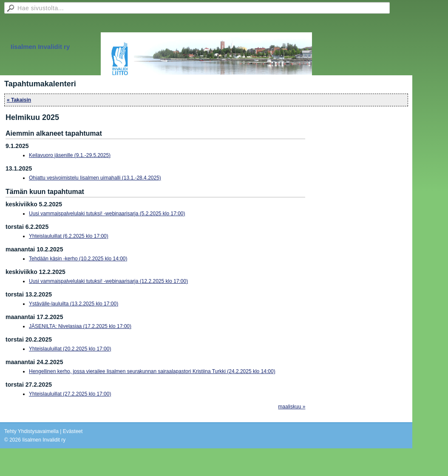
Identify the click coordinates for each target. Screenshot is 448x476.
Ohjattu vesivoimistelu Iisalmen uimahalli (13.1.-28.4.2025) (95, 178)
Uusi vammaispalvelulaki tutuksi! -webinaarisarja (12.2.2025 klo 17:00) (108, 281)
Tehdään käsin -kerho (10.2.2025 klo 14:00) (78, 259)
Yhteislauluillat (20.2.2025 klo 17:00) (70, 349)
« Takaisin (19, 100)
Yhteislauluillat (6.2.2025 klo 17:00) (69, 236)
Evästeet (73, 431)
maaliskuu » (292, 407)
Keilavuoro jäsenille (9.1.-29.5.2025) (70, 155)
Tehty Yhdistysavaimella (31, 431)
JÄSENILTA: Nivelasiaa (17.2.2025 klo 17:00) (80, 326)
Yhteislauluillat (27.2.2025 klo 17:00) (70, 394)
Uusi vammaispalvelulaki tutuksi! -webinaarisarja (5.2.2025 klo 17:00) (107, 214)
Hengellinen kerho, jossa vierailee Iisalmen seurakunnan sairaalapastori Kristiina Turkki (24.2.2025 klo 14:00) (152, 371)
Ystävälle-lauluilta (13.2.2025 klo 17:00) (74, 304)
